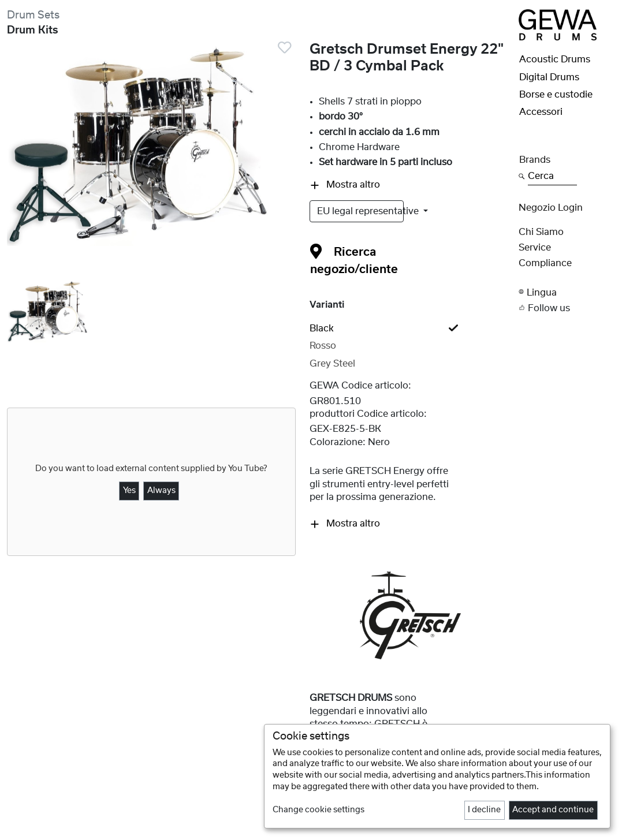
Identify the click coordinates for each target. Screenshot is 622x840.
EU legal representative (360, 211)
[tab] (411, 328)
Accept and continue (553, 810)
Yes (129, 491)
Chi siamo (541, 232)
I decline (484, 810)
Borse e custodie (556, 95)
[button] (567, 292)
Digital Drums (549, 77)
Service (535, 248)
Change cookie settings (319, 810)
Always (161, 491)
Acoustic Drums (555, 59)
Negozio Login (551, 208)
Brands (535, 160)
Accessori (541, 112)
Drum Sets (33, 15)
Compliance (545, 263)
